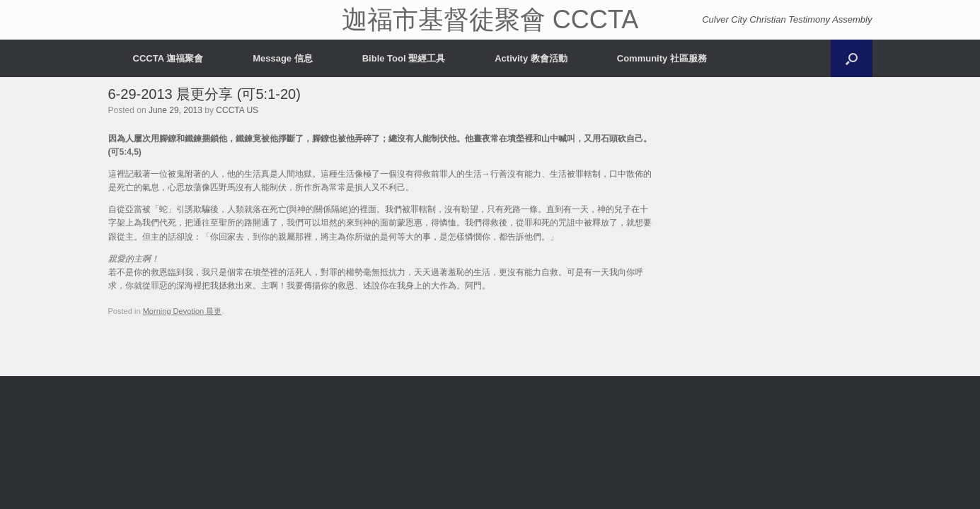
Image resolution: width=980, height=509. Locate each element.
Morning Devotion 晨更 (183, 311)
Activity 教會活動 (531, 58)
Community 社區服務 (662, 58)
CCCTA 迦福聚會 (168, 58)
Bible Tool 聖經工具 (404, 58)
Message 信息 (283, 58)
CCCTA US (237, 110)
